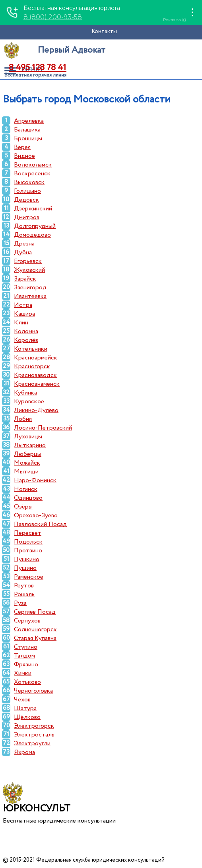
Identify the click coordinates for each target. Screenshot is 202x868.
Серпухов (27, 621)
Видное (24, 156)
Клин (21, 323)
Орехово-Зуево (36, 515)
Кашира (24, 314)
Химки (23, 673)
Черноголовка (33, 691)
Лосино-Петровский (43, 428)
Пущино (25, 568)
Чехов (22, 700)
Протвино (28, 551)
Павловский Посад (40, 524)
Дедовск (26, 200)
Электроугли (32, 743)
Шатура (25, 708)
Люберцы (28, 454)
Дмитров (27, 217)
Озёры (23, 507)
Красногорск (32, 366)
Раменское (29, 577)
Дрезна (24, 244)
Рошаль (24, 594)
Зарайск (25, 279)
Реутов (24, 586)
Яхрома (24, 752)
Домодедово (32, 235)
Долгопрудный (35, 226)
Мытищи (26, 472)
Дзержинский (33, 209)
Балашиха (27, 130)
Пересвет (28, 533)
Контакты (104, 31)
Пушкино (27, 559)
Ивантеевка (30, 296)
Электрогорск (34, 726)
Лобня (23, 419)
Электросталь (34, 735)
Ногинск (26, 489)
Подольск (28, 542)
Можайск (27, 463)
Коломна (26, 331)
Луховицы (28, 437)
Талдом (24, 656)
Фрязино (26, 665)
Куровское (29, 402)
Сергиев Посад (35, 612)
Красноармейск (36, 358)
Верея (22, 147)
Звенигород (30, 288)
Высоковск (29, 182)
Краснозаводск (35, 375)
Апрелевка (29, 121)
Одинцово (28, 498)
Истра (23, 305)
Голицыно (27, 191)
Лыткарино (30, 445)
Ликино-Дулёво (36, 410)
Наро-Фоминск (35, 480)
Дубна (23, 252)
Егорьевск (28, 261)
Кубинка (25, 393)
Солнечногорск (35, 629)
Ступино (26, 647)
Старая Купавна (35, 638)
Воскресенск (32, 174)
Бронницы (28, 138)
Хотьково (27, 682)
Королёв (26, 340)
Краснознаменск (37, 384)
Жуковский (29, 270)
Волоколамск (33, 165)
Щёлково (27, 717)
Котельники (31, 349)
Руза (20, 603)
